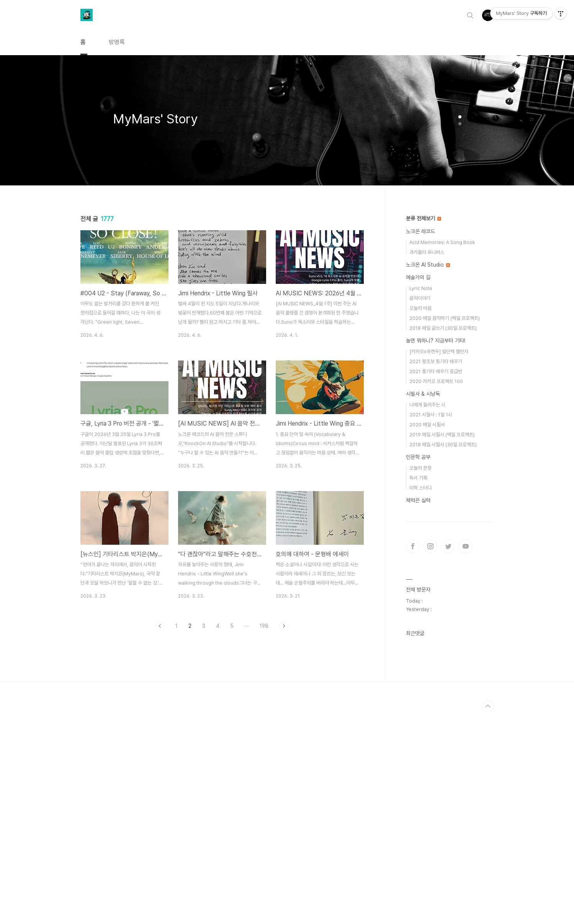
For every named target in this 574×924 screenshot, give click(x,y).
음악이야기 (420, 298)
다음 (284, 626)
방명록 (117, 42)
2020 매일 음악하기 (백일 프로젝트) (445, 318)
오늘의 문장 (420, 468)
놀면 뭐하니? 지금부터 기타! (436, 341)
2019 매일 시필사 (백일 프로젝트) (442, 435)
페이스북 (413, 546)
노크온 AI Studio (428, 265)
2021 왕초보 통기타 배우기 (436, 361)
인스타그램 (430, 546)
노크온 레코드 (420, 231)
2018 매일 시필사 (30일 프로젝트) (443, 445)
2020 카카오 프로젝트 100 (436, 381)
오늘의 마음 (420, 308)
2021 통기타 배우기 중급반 (436, 371)
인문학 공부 (418, 457)
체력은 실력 (418, 500)
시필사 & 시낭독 (423, 394)
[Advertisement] (222, 707)
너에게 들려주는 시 (427, 405)
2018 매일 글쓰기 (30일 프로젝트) (443, 328)
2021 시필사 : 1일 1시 (431, 415)
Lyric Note (421, 288)
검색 (470, 15)
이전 (160, 626)
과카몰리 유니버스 (427, 252)
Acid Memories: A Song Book (442, 242)
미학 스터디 (420, 488)
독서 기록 (418, 478)
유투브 (466, 546)
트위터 (448, 546)
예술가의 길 (418, 277)
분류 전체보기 (424, 218)
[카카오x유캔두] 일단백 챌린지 (439, 351)
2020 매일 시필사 (427, 425)
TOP (488, 918)
